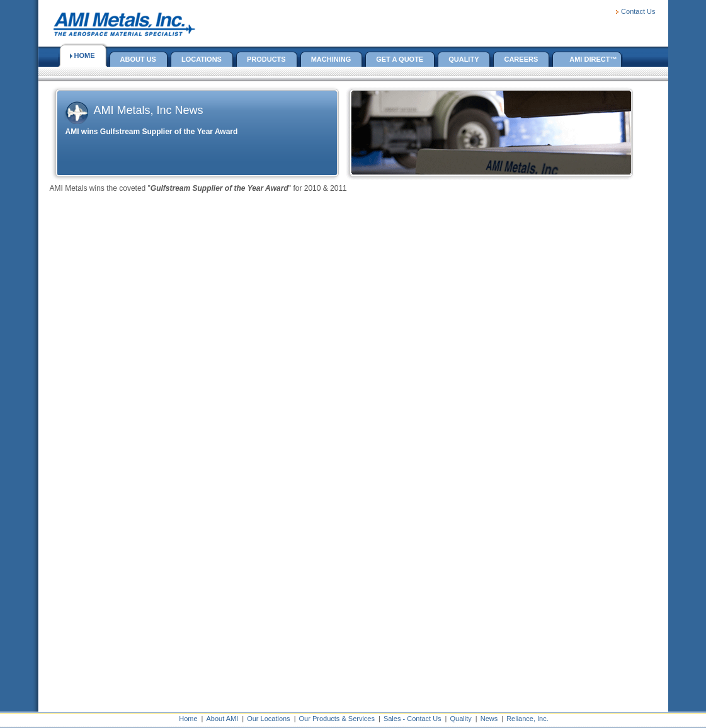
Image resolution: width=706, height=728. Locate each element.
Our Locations (268, 719)
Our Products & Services (337, 719)
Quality (461, 719)
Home (188, 719)
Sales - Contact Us (413, 719)
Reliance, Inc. (527, 719)
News (489, 719)
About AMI (222, 719)
